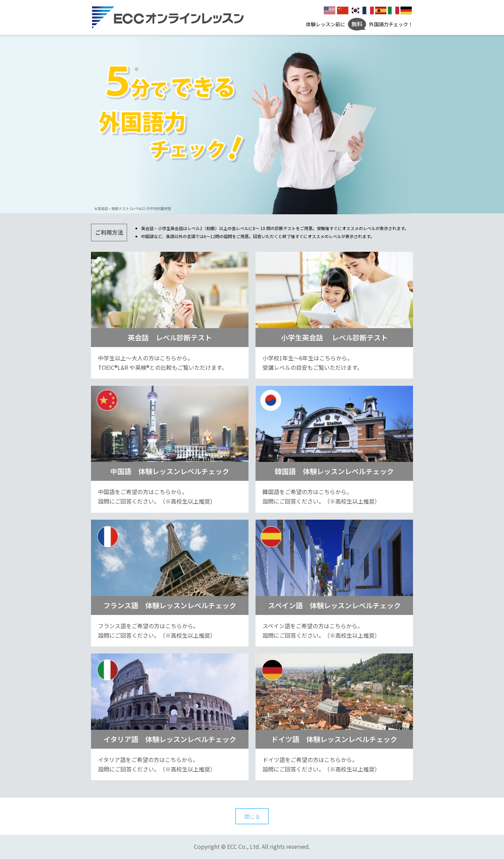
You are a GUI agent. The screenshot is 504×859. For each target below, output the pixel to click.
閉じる (252, 816)
